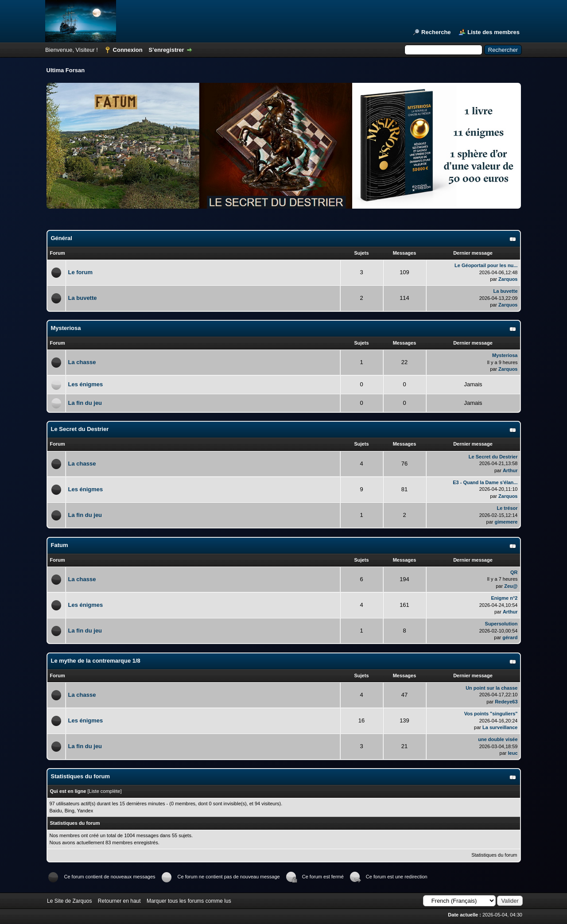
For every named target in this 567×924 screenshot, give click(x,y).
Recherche (436, 32)
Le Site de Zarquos (69, 901)
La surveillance (500, 727)
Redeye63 (506, 702)
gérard (510, 637)
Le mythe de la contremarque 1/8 (96, 661)
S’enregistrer (166, 50)
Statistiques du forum (494, 855)
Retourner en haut (119, 901)
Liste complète (105, 791)
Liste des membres (493, 32)
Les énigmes (86, 384)
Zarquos (508, 279)
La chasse (82, 362)
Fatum (60, 545)
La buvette (83, 298)
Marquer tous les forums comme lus (189, 901)
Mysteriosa (66, 328)
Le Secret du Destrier (80, 429)
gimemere (506, 522)
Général (62, 238)
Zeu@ (511, 586)
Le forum (81, 272)
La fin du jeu (85, 403)
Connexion (128, 50)
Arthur (510, 470)
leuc (513, 753)
